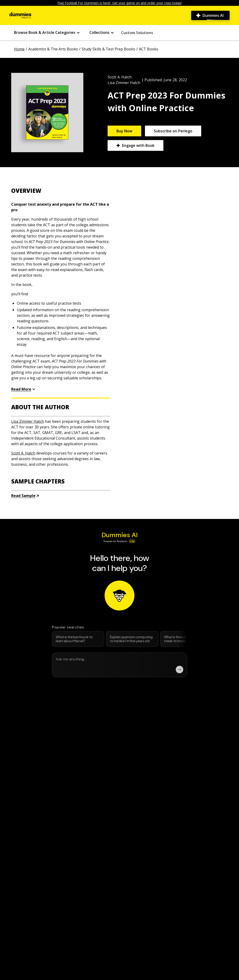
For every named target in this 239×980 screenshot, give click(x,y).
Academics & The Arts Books (53, 49)
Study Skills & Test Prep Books (108, 49)
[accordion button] (61, 191)
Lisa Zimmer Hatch (124, 83)
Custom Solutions (137, 33)
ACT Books (149, 49)
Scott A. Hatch (120, 77)
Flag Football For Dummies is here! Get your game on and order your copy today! (119, 3)
